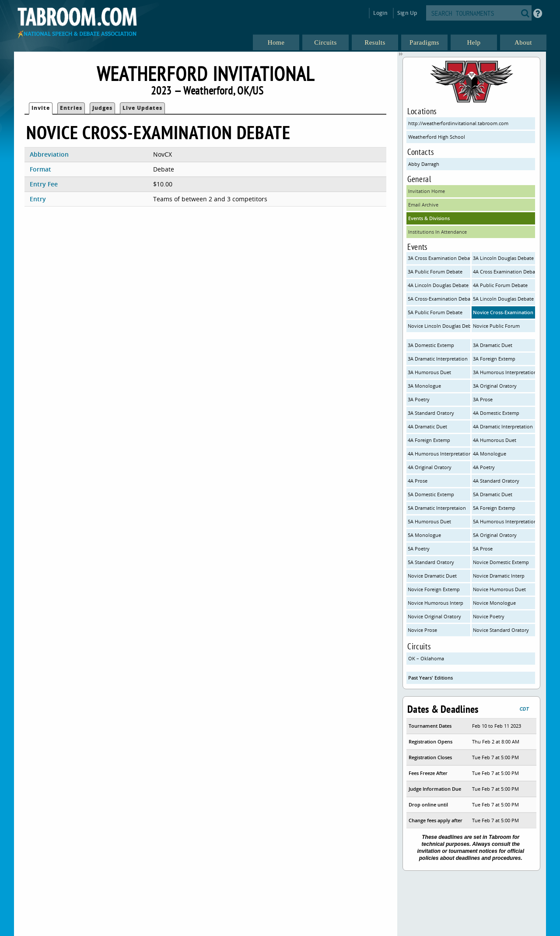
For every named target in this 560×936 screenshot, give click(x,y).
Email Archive (423, 205)
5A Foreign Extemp (494, 508)
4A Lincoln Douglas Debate (438, 285)
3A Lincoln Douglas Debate (503, 258)
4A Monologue (490, 454)
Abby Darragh (424, 164)
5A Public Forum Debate (435, 312)
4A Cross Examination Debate (504, 272)
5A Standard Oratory (431, 562)
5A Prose (483, 549)
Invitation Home (427, 191)
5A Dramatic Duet (493, 494)
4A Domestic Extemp (496, 413)
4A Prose (418, 481)
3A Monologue (424, 386)
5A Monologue (424, 535)
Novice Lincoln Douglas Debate (439, 326)
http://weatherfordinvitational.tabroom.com (458, 123)
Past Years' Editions (430, 678)
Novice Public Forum (496, 326)
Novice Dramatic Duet (432, 576)
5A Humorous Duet (429, 521)
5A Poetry (419, 549)
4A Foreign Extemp (429, 440)
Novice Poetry (489, 616)
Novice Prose (422, 630)
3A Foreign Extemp (494, 359)
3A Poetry (419, 399)
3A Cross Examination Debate (439, 258)
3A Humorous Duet (429, 372)
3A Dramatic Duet (493, 345)
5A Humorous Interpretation (504, 521)
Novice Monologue (494, 603)
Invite (41, 108)
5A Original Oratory (495, 535)
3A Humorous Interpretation (504, 372)
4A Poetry (484, 467)
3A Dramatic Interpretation (438, 359)
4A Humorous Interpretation (439, 454)
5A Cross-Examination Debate (439, 299)
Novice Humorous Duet (499, 589)
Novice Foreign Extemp (434, 589)
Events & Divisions (429, 218)
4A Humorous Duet (495, 440)
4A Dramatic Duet (427, 426)
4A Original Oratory (430, 467)
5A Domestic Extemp (431, 494)
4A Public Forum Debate (500, 285)
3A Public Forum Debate (435, 272)
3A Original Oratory (495, 386)
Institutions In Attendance (437, 232)
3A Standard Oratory (431, 413)
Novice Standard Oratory (501, 630)
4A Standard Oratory (496, 481)
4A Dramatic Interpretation (503, 426)
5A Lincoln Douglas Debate (503, 299)
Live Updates (142, 108)
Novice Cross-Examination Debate (504, 312)
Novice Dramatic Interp (499, 576)
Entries (71, 108)
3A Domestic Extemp (431, 345)
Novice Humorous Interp (436, 603)
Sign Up (407, 13)
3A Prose (483, 399)
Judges (102, 108)
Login (380, 13)
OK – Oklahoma (426, 658)
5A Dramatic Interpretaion (437, 508)
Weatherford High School (437, 137)
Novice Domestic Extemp (501, 562)
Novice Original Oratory (434, 616)
